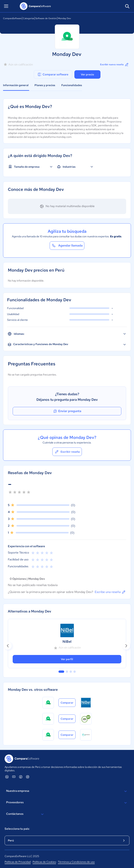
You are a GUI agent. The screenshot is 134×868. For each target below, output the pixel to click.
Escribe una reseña (110, 592)
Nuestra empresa (67, 791)
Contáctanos (25, 814)
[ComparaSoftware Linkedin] (7, 777)
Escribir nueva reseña (115, 65)
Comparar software (53, 74)
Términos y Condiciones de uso (76, 862)
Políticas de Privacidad (18, 862)
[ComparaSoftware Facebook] (21, 777)
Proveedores (67, 803)
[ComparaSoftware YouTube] (14, 777)
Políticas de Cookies (44, 862)
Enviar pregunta (67, 411)
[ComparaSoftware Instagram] (28, 777)
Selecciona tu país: (17, 829)
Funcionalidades (72, 85)
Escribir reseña (67, 452)
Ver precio (87, 74)
